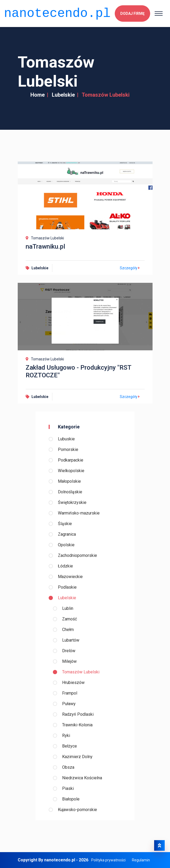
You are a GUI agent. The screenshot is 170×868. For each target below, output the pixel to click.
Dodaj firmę (132, 14)
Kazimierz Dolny (77, 757)
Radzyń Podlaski (78, 714)
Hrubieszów (73, 683)
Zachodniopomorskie (77, 555)
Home (38, 95)
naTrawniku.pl (45, 247)
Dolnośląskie (70, 492)
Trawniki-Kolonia (77, 725)
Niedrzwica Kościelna (82, 778)
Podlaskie (67, 587)
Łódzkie (65, 566)
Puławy (69, 704)
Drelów (69, 651)
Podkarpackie (71, 460)
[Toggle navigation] (159, 14)
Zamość (70, 619)
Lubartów (71, 640)
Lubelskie (63, 95)
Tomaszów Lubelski (81, 672)
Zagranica (67, 534)
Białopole (71, 799)
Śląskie (65, 524)
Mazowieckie (70, 577)
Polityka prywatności (108, 860)
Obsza (68, 767)
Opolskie (66, 545)
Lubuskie (66, 439)
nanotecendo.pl (57, 13)
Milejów (69, 661)
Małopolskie (69, 481)
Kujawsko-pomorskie (77, 810)
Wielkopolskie (71, 471)
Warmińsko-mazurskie (79, 513)
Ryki (66, 735)
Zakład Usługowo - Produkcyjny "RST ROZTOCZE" (78, 371)
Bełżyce (70, 746)
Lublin (68, 608)
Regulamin (141, 860)
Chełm (68, 630)
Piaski (68, 788)
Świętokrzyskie (72, 502)
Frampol (70, 693)
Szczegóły (130, 268)
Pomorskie (68, 449)
